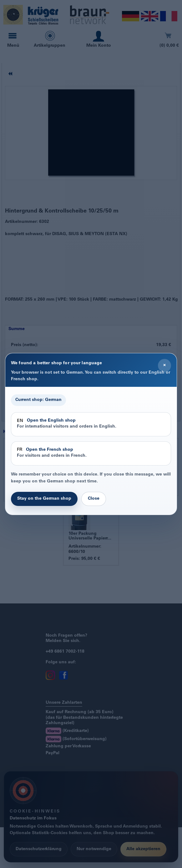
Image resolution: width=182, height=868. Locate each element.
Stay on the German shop (44, 499)
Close (94, 499)
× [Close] (164, 365)
